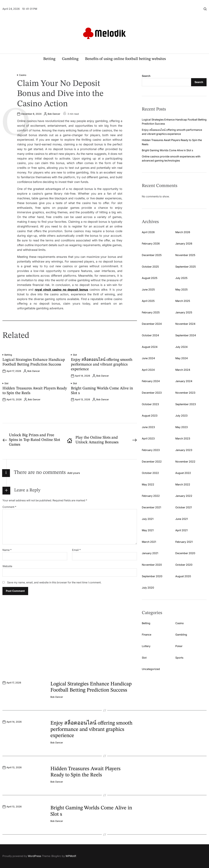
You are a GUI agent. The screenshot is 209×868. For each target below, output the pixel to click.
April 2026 (148, 232)
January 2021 (150, 553)
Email (76, 550)
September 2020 (152, 576)
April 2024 (148, 370)
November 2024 (185, 324)
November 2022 (185, 462)
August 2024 (150, 347)
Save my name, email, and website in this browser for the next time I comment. (54, 582)
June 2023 (148, 427)
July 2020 (148, 588)
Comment (9, 507)
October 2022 (150, 473)
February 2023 (151, 450)
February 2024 (151, 381)
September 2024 (186, 335)
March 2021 (149, 542)
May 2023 (182, 427)
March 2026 (183, 232)
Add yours (74, 473)
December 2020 (185, 553)
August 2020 (183, 576)
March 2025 (183, 301)
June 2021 (182, 519)
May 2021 (148, 530)
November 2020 (152, 565)
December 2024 (152, 324)
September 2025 (185, 267)
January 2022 (184, 496)
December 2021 (151, 507)
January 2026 (184, 244)
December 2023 (152, 393)
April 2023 (148, 438)
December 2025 (152, 255)
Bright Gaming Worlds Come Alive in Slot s (167, 150)
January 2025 (184, 312)
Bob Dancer (54, 114)
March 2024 (183, 370)
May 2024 (182, 358)
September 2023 (186, 404)
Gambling (70, 59)
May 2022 (148, 484)
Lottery (146, 646)
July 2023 (181, 416)
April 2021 (181, 530)
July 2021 (148, 519)
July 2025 (181, 278)
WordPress (34, 856)
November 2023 (185, 393)
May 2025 (181, 289)
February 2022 (151, 496)
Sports (179, 658)
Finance (147, 635)
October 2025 (150, 267)
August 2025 (150, 278)
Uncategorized (151, 669)
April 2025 (148, 301)
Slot (75, 355)
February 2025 (151, 312)
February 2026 (151, 244)
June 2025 (148, 289)
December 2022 (152, 462)
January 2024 (184, 381)
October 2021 (184, 507)
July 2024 (181, 347)
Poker (179, 646)
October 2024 (150, 335)
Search (146, 76)
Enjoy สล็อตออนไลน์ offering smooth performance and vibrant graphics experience (102, 365)
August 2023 (150, 416)
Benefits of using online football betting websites (125, 59)
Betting (49, 59)
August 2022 (183, 473)
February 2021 (184, 542)
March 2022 (183, 484)
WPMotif (71, 856)
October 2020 (184, 565)
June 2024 (148, 358)
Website (7, 566)
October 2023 (150, 404)
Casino (23, 75)
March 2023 (183, 438)
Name (7, 550)
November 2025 (185, 255)
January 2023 (184, 450)
